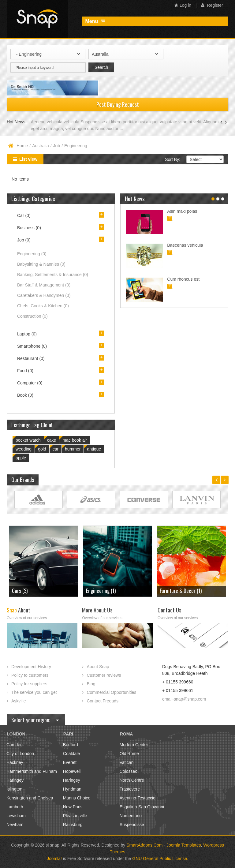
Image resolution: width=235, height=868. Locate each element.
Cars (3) (20, 591)
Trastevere (130, 789)
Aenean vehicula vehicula (56, 122)
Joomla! (54, 859)
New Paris (73, 807)
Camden (15, 745)
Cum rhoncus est (183, 279)
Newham (15, 825)
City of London (20, 754)
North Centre (132, 780)
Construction (32, 316)
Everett (70, 762)
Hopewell (72, 771)
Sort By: (173, 159)
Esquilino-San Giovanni (142, 807)
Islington (14, 789)
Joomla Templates (184, 845)
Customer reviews (104, 675)
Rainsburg (73, 825)
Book (25, 395)
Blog (91, 684)
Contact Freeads (103, 701)
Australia (40, 146)
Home (22, 146)
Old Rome (129, 754)
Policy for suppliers (29, 684)
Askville (19, 701)
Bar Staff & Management (44, 285)
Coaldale (71, 754)
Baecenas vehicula (185, 245)
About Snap (98, 667)
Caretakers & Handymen (44, 295)
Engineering (32, 254)
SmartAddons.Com (144, 845)
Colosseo (129, 771)
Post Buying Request (118, 104)
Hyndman (72, 789)
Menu (95, 21)
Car (24, 215)
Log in (183, 5)
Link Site (39, 500)
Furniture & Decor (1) (181, 591)
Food (25, 371)
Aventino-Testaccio (138, 798)
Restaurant (31, 358)
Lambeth (15, 807)
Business (29, 228)
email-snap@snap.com (184, 699)
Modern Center (134, 745)
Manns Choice (77, 798)
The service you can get (34, 692)
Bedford (71, 745)
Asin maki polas (182, 211)
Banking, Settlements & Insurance (53, 275)
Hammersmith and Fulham (32, 771)
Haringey (15, 780)
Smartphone (32, 346)
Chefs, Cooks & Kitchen (43, 306)
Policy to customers (30, 675)
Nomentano (131, 816)
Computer (30, 383)
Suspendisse (132, 825)
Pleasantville (75, 816)
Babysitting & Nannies (41, 264)
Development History (31, 667)
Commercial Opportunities (111, 692)
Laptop (27, 334)
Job (57, 146)
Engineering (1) (101, 591)
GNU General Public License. (160, 859)
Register (212, 5)
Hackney (15, 762)
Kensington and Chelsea (30, 798)
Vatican (127, 762)
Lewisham (16, 816)
